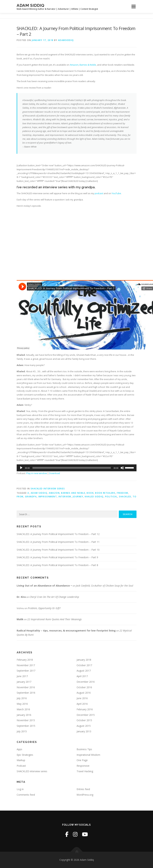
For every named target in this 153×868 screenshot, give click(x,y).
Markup (21, 760)
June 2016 (82, 698)
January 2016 (24, 715)
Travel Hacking (85, 771)
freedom (123, 493)
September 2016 (26, 693)
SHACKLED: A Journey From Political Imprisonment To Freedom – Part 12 (58, 534)
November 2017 (26, 665)
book (90, 493)
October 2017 (84, 665)
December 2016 (86, 682)
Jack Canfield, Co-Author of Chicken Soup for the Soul (105, 586)
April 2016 (82, 704)
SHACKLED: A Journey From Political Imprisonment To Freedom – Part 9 (57, 557)
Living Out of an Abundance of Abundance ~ (44, 586)
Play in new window (37, 473)
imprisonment (47, 497)
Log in (20, 789)
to (135, 497)
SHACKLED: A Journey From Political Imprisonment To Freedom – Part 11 (58, 542)
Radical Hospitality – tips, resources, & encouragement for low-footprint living (66, 631)
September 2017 (26, 671)
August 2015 (84, 726)
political (111, 497)
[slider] (72, 468)
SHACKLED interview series (48, 489)
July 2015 (22, 731)
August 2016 (84, 693)
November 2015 (26, 720)
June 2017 (22, 676)
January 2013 (84, 731)
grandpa (31, 497)
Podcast (21, 766)
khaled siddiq (94, 497)
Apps (19, 749)
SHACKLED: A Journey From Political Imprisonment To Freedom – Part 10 (58, 550)
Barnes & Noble (88, 65)
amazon (54, 493)
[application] (77, 468)
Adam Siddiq (30, 5)
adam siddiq (39, 493)
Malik (20, 619)
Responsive (83, 766)
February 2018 (25, 660)
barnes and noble (73, 493)
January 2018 (84, 660)
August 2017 (84, 671)
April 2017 (82, 676)
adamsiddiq (66, 40)
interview (65, 497)
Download (55, 473)
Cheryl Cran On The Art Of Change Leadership (54, 597)
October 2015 (84, 720)
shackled (125, 497)
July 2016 (22, 698)
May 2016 (22, 704)
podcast (99, 193)
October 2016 (84, 687)
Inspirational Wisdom (88, 755)
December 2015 (86, 715)
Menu (133, 6)
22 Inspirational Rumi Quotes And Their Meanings (54, 619)
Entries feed (83, 789)
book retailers (105, 493)
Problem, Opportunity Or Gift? (44, 608)
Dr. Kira (21, 597)
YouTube (116, 193)
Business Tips (84, 749)
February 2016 (85, 709)
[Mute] (122, 468)
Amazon (74, 65)
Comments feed (26, 795)
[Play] (21, 468)
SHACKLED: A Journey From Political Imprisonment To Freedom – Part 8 (57, 565)
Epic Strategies (25, 755)
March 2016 (23, 709)
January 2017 (24, 682)
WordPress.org (85, 795)
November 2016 (26, 687)
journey (78, 497)
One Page (82, 760)
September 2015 (26, 726)
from (20, 497)
